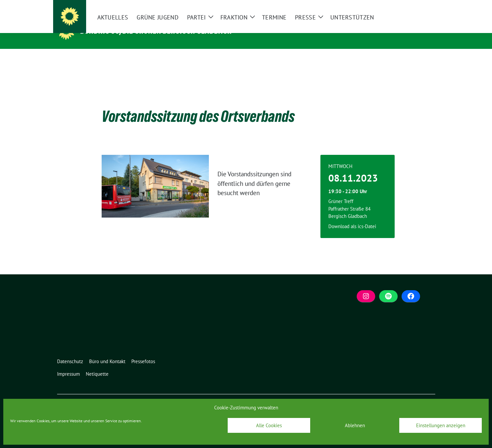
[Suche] (414, 6)
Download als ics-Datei (352, 216)
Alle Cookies (269, 425)
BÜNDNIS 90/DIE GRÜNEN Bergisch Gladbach (156, 31)
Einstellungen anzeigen (441, 425)
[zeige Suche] (424, 6)
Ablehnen (355, 425)
